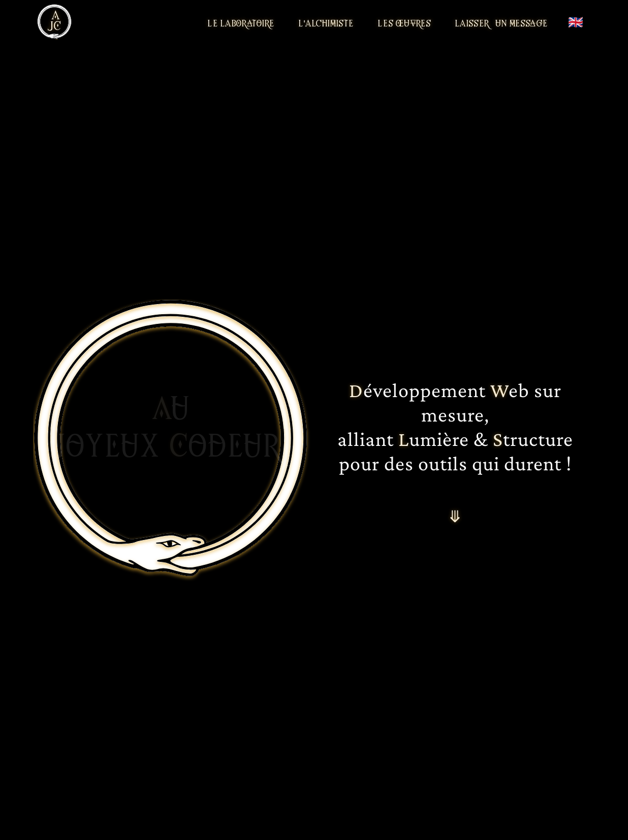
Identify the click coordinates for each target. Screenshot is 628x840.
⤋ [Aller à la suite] (455, 515)
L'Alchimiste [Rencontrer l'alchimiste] (326, 23)
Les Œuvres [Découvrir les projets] (404, 23)
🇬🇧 (576, 22)
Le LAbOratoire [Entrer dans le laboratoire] (241, 23)
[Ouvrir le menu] (79, 22)
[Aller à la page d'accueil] (54, 22)
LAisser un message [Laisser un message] (501, 23)
